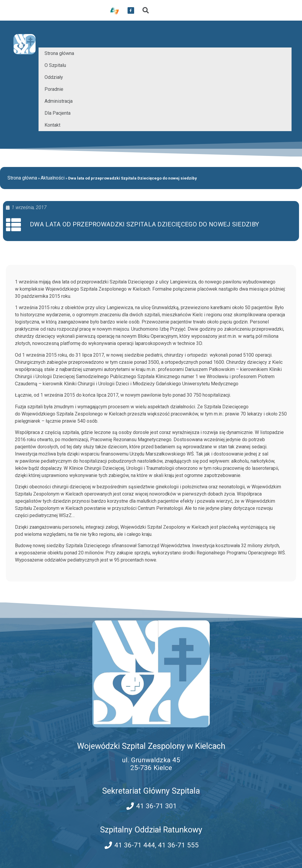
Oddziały (54, 77)
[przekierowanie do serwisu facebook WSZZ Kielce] (131, 10)
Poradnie (54, 89)
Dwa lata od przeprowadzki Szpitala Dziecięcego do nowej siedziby (144, 224)
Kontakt (52, 125)
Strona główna (59, 53)
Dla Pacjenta (58, 113)
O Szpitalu (55, 65)
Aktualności (53, 178)
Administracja (59, 101)
